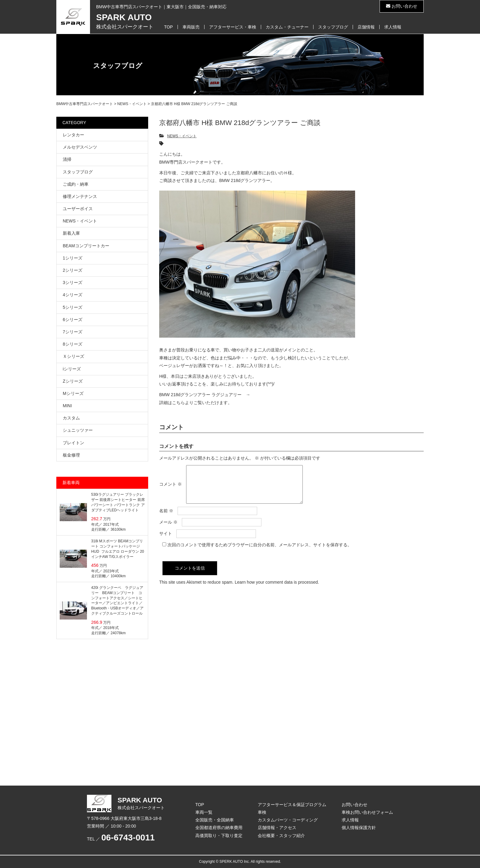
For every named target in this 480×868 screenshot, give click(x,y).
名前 (166, 518)
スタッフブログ (333, 27)
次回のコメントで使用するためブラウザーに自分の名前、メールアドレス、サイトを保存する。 (260, 552)
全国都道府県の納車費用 (219, 828)
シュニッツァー (78, 430)
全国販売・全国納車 (215, 820)
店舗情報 (366, 27)
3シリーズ (73, 282)
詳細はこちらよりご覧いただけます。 (196, 403)
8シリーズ (73, 344)
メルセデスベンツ (80, 147)
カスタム (71, 418)
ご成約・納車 (76, 184)
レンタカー (73, 135)
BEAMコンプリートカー (86, 246)
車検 (262, 812)
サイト (166, 541)
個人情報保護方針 (359, 828)
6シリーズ (73, 320)
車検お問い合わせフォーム (367, 812)
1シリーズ (73, 258)
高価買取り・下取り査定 (219, 836)
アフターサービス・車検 (233, 27)
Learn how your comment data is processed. (277, 589)
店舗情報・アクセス (277, 828)
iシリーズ (72, 369)
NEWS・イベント (182, 136)
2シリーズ (73, 270)
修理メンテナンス (80, 196)
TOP (169, 27)
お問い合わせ (402, 6)
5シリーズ (73, 307)
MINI (67, 406)
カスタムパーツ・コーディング (288, 820)
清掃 (67, 159)
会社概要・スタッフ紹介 (281, 836)
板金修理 (71, 455)
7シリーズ (73, 332)
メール (168, 529)
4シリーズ (73, 295)
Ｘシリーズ (73, 356)
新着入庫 (71, 233)
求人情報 (393, 27)
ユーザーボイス (78, 209)
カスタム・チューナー (287, 27)
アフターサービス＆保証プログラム (292, 805)
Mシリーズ (73, 393)
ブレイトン (73, 443)
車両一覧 (204, 812)
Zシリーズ (73, 381)
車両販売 (191, 27)
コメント (171, 488)
